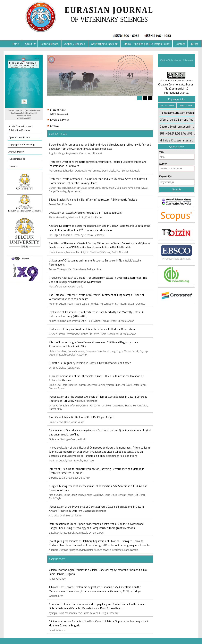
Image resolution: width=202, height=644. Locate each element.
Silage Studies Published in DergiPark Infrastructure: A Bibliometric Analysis (93, 200)
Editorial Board (49, 44)
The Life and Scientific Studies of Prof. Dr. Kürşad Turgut (81, 417)
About (28, 44)
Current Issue (58, 110)
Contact (180, 44)
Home (15, 44)
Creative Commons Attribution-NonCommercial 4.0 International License (176, 89)
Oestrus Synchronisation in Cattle (179, 127)
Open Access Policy (19, 137)
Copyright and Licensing (21, 144)
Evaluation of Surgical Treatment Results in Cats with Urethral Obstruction (92, 329)
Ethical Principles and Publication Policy (147, 44)
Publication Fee (17, 159)
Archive (54, 126)
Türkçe (195, 44)
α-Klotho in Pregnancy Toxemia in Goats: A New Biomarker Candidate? (90, 363)
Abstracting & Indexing (104, 44)
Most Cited (186, 105)
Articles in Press (60, 120)
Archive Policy (16, 152)
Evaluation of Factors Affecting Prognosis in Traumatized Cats (85, 213)
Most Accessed (167, 105)
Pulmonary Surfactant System (177, 113)
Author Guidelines (75, 44)
